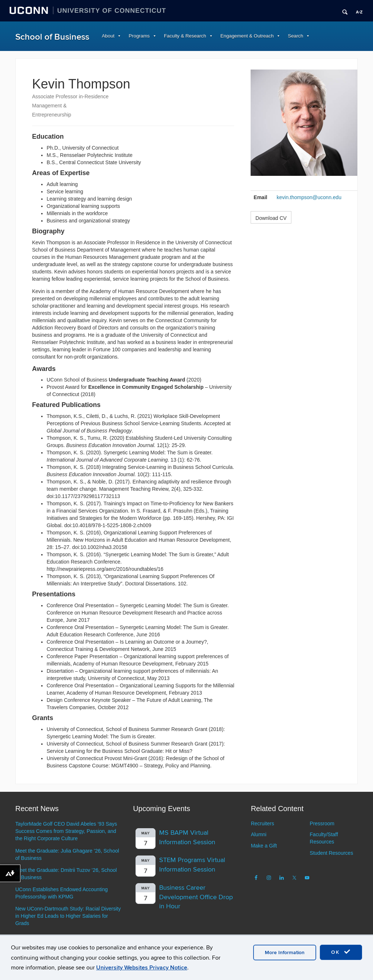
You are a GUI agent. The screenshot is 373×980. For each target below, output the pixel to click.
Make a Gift (264, 846)
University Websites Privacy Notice (142, 968)
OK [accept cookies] (341, 952)
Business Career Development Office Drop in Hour (196, 897)
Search (295, 36)
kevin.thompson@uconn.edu (309, 197)
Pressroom (322, 823)
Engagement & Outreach (247, 36)
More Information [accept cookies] (285, 953)
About (108, 36)
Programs (139, 36)
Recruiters (263, 823)
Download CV (271, 218)
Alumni (259, 834)
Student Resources (331, 853)
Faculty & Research (185, 36)
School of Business (52, 37)
